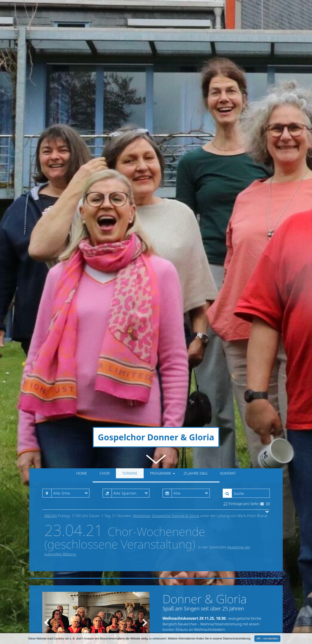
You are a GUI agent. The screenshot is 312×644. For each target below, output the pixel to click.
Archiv (51, 372)
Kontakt (228, 330)
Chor (105, 330)
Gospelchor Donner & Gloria (176, 372)
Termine (130, 330)
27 (225, 360)
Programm (163, 330)
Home (82, 330)
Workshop (141, 372)
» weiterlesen (251, 530)
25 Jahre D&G (195, 330)
